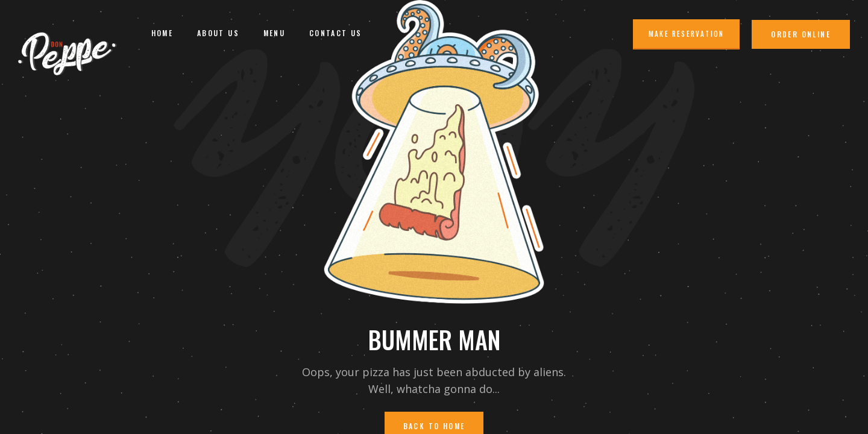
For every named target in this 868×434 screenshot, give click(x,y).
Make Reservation (686, 34)
